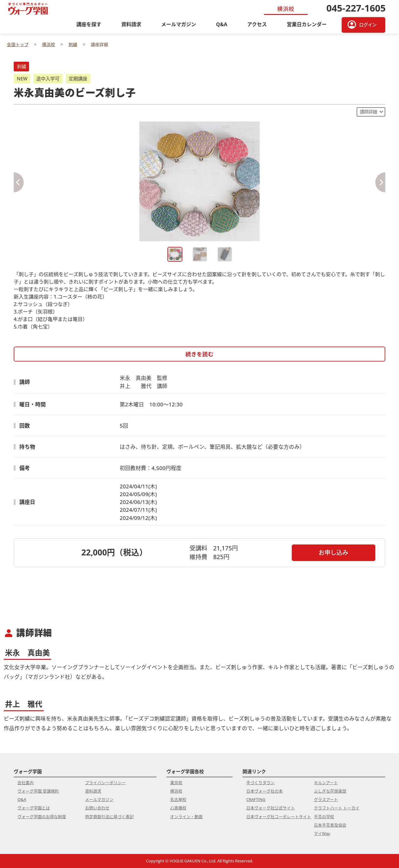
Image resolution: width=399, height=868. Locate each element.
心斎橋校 (178, 808)
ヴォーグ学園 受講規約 (38, 791)
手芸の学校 (324, 817)
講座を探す (89, 24)
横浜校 (176, 791)
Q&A (222, 24)
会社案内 (26, 783)
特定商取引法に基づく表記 (109, 817)
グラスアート (326, 799)
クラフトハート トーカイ (337, 808)
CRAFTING (256, 799)
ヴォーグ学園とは (34, 808)
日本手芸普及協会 (330, 825)
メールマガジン (179, 24)
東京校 (176, 783)
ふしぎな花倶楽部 (330, 791)
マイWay (322, 833)
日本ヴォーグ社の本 (264, 791)
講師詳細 (368, 112)
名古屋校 (178, 799)
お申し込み (333, 552)
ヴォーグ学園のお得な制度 (42, 817)
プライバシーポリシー (105, 783)
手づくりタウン (260, 783)
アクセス (257, 24)
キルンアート (326, 783)
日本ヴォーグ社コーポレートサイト (279, 817)
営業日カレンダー (307, 24)
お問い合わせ (97, 808)
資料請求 (131, 24)
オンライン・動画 (186, 817)
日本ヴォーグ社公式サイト (271, 808)
